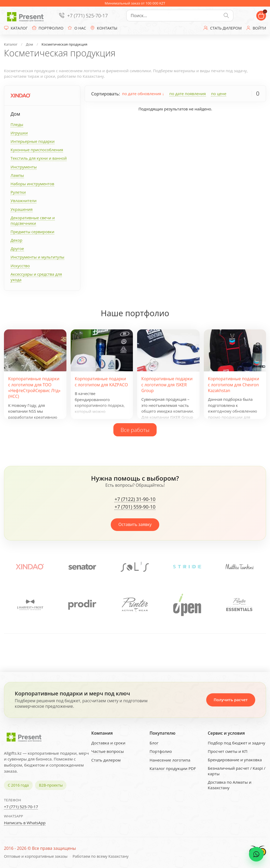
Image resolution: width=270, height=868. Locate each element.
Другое (17, 248)
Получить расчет (231, 700)
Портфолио (161, 751)
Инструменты (24, 167)
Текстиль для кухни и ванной (39, 158)
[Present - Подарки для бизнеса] (26, 16)
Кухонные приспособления (37, 150)
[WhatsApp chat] (256, 854)
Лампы (17, 175)
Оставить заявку (135, 524)
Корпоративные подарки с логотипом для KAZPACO (102, 382)
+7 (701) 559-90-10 (135, 507)
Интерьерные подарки (33, 141)
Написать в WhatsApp (25, 823)
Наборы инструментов (32, 184)
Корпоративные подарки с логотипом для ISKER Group (167, 385)
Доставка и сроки (108, 743)
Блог (154, 743)
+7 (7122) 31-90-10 (135, 499)
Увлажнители (23, 201)
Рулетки (18, 192)
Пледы (17, 124)
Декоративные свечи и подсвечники (33, 220)
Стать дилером (106, 760)
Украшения (22, 209)
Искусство (20, 266)
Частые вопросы (107, 751)
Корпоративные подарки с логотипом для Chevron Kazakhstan (234, 385)
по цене (219, 94)
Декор (16, 240)
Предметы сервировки (32, 232)
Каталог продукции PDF (173, 768)
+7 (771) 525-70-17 (88, 16)
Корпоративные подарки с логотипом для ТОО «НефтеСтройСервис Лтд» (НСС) (34, 387)
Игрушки (19, 133)
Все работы (135, 430)
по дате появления (187, 94)
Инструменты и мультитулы (37, 257)
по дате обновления (143, 94)
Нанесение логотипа (170, 760)
